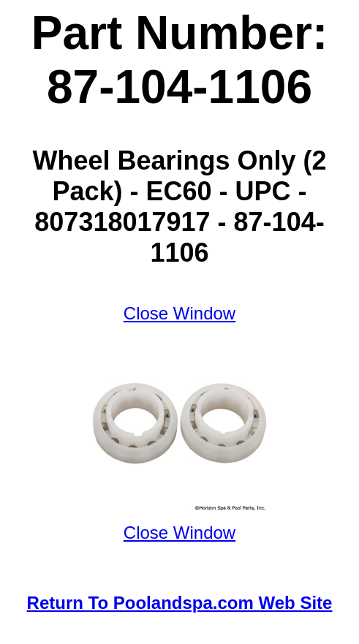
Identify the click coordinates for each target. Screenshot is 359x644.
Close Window (179, 313)
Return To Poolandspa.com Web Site (180, 603)
